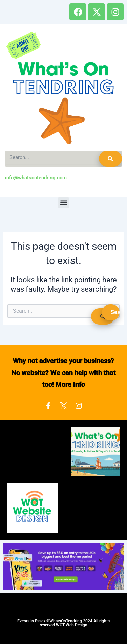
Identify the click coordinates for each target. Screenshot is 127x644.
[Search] (110, 159)
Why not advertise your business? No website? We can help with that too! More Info (64, 373)
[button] (63, 203)
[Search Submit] (103, 316)
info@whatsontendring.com (36, 178)
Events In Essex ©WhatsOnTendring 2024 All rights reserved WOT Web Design (63, 623)
